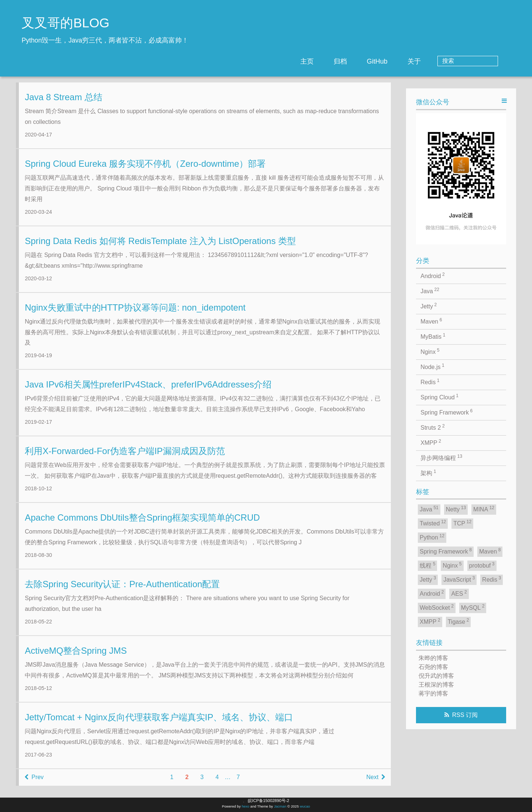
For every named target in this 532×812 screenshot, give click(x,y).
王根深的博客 (436, 685)
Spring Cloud (439, 397)
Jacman (280, 806)
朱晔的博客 (433, 658)
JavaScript (459, 579)
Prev (34, 783)
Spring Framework (446, 412)
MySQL (473, 607)
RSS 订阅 (465, 715)
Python (432, 537)
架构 (428, 473)
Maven (431, 321)
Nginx (430, 351)
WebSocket (437, 607)
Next (376, 783)
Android (432, 275)
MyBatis (433, 336)
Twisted (433, 523)
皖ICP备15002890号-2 (268, 801)
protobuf (482, 565)
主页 (337, 61)
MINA (484, 509)
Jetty (429, 306)
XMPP (431, 442)
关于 (444, 61)
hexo (245, 806)
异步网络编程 (441, 457)
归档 (370, 61)
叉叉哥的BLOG (65, 23)
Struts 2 (432, 427)
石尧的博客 (433, 667)
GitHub (407, 61)
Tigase (458, 621)
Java (430, 291)
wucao (305, 806)
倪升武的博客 (436, 676)
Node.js (432, 366)
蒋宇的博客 (433, 693)
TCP (462, 523)
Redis (430, 382)
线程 (427, 565)
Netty (456, 509)
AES (459, 593)
